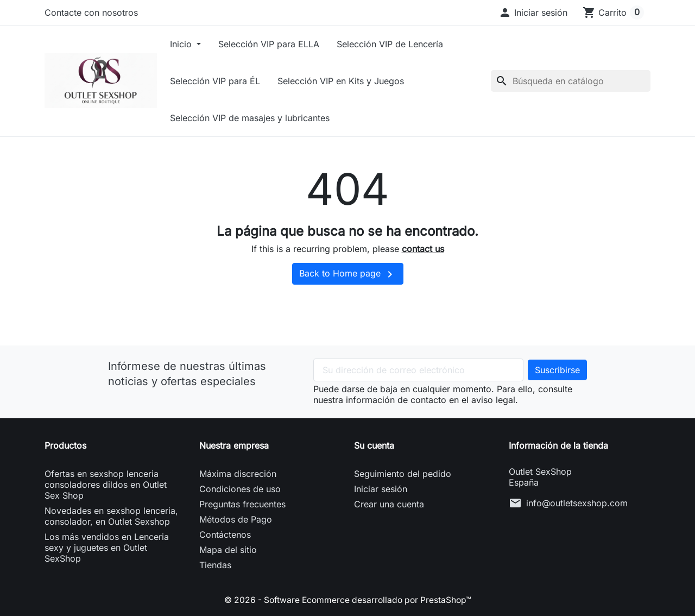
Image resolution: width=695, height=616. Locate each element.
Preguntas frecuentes (242, 504)
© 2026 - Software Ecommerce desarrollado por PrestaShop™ (347, 600)
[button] (533, 12)
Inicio (197, 44)
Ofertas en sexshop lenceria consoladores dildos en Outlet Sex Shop (106, 485)
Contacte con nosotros (91, 12)
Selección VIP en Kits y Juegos (355, 81)
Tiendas (215, 565)
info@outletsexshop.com (577, 503)
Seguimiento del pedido (403, 474)
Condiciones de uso (240, 489)
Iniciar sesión (381, 489)
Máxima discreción (238, 474)
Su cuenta (374, 445)
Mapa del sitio (228, 550)
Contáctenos (225, 535)
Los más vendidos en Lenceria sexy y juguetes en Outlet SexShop (107, 548)
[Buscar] (571, 81)
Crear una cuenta (389, 504)
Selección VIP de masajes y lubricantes (264, 118)
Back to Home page (348, 274)
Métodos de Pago (236, 519)
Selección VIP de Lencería (405, 44)
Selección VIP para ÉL (230, 81)
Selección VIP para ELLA (283, 44)
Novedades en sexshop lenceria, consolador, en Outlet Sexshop (111, 516)
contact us (423, 249)
